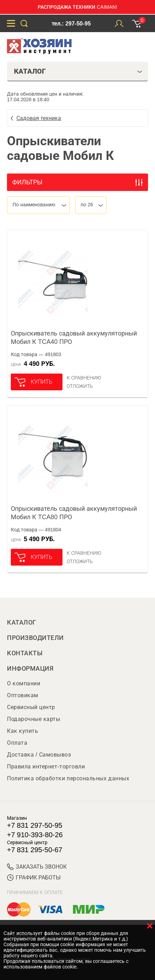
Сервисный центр (31, 707)
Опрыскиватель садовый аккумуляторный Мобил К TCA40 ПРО (74, 338)
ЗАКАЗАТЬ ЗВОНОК (37, 867)
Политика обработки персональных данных (68, 778)
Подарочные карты (34, 719)
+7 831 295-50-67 (35, 850)
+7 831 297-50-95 (35, 825)
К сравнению (84, 378)
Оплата (17, 743)
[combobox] (38, 205)
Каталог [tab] (78, 71)
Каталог (22, 622)
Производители (35, 638)
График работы (34, 878)
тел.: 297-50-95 (71, 24)
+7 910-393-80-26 (35, 835)
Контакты (25, 653)
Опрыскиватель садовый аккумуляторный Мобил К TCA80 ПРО (74, 513)
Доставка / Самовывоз (39, 755)
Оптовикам (23, 695)
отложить (80, 386)
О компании (24, 683)
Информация (30, 669)
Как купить (23, 731)
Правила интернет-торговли (46, 767)
